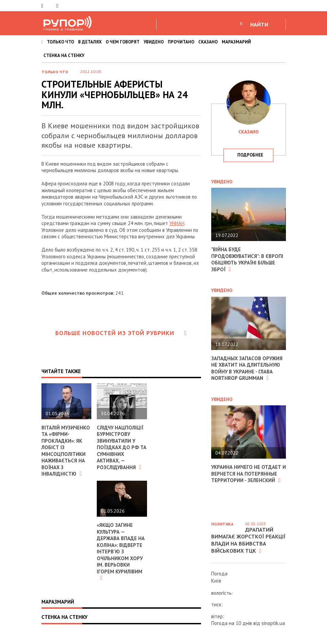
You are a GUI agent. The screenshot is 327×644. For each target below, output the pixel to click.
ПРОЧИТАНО (181, 42)
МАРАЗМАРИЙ (236, 42)
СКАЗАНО (208, 42)
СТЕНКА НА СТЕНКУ (64, 56)
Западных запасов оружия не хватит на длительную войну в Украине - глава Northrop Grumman (247, 368)
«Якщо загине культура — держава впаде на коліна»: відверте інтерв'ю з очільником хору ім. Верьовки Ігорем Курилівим (121, 551)
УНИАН (177, 223)
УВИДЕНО (154, 42)
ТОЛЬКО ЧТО (60, 42)
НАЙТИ (259, 24)
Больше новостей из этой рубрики (121, 333)
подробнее (250, 155)
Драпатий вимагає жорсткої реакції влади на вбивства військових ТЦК (248, 540)
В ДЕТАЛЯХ (90, 42)
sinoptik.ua (273, 623)
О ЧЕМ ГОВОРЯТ (123, 42)
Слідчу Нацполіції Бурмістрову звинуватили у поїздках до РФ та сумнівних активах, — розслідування (120, 447)
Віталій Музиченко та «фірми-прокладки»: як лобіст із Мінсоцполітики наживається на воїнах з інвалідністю (66, 451)
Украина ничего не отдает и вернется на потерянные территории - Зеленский (247, 474)
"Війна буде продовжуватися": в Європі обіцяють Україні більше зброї (248, 259)
